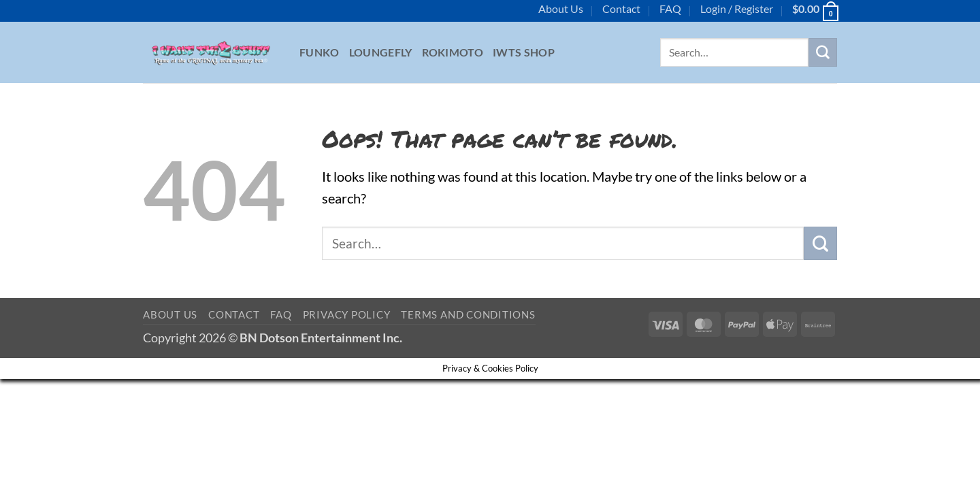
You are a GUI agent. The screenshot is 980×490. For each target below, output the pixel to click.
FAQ (670, 9)
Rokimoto (453, 52)
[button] (737, 9)
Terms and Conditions (468, 314)
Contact (621, 9)
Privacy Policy (347, 314)
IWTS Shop (524, 52)
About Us (561, 9)
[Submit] (823, 52)
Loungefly (381, 52)
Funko (320, 52)
